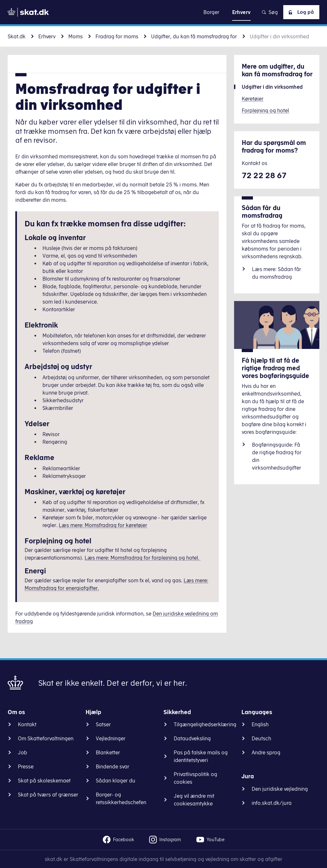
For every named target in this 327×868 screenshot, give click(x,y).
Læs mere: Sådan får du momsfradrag (277, 273)
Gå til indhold (164, 12)
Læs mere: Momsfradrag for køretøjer (103, 525)
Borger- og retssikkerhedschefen (121, 798)
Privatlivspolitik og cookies (195, 778)
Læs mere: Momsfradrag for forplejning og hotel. (143, 558)
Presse (26, 766)
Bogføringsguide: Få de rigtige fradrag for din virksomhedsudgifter (277, 456)
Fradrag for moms (117, 36)
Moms (76, 36)
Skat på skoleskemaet (44, 781)
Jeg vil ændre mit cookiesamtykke (194, 800)
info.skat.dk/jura (272, 803)
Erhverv (47, 36)
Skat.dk (17, 36)
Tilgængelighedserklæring (205, 724)
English (260, 724)
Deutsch (261, 738)
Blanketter (108, 752)
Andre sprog (266, 752)
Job (23, 752)
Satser (103, 724)
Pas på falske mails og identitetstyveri (201, 756)
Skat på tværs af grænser (48, 795)
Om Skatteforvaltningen (46, 738)
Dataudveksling (192, 738)
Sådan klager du (116, 781)
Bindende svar (113, 766)
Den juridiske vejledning (280, 789)
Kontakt (27, 724)
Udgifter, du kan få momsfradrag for (194, 36)
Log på (300, 12)
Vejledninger (111, 738)
